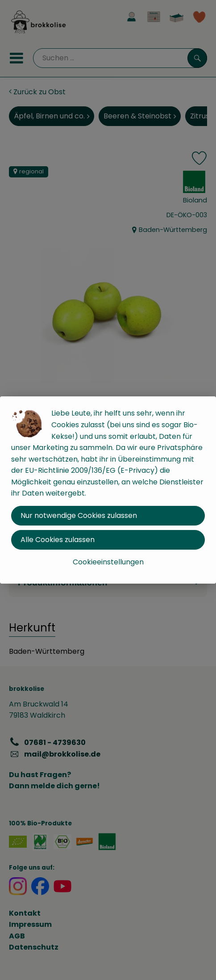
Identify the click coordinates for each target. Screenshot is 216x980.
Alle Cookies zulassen (58, 540)
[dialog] (108, 490)
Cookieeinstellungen (108, 562)
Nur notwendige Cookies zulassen (79, 515)
